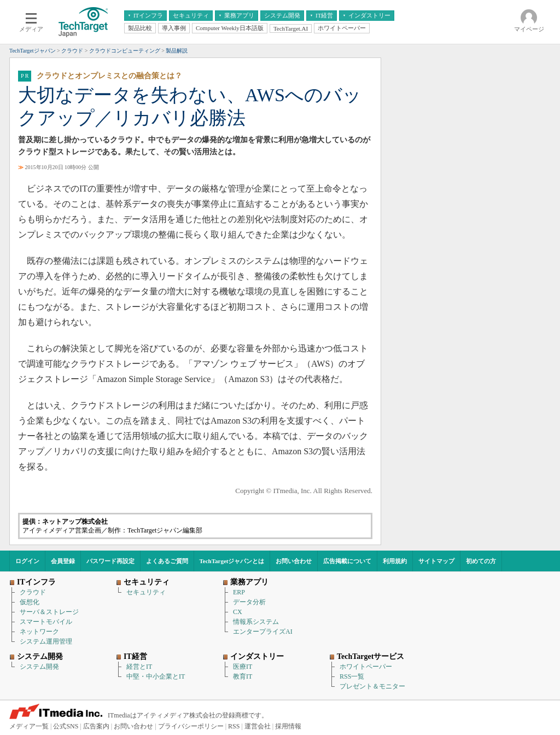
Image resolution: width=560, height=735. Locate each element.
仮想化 (30, 602)
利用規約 (395, 561)
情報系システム (256, 622)
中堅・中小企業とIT (156, 676)
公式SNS (66, 726)
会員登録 (63, 561)
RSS (234, 726)
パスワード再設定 (110, 561)
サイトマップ (436, 561)
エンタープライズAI (263, 632)
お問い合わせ (294, 561)
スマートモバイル (46, 622)
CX (238, 612)
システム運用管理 (46, 641)
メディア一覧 (29, 726)
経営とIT (139, 667)
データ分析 (249, 602)
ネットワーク (39, 632)
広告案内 (96, 726)
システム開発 (39, 667)
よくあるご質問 (167, 561)
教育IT (243, 676)
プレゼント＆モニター (372, 686)
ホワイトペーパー (366, 667)
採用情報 (288, 726)
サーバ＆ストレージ (49, 612)
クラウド (33, 592)
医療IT (243, 667)
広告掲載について (347, 561)
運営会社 (258, 726)
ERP (239, 592)
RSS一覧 (352, 676)
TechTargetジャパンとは (232, 561)
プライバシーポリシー (191, 726)
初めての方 (481, 561)
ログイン (27, 561)
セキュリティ (146, 592)
